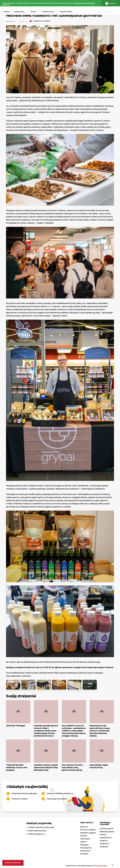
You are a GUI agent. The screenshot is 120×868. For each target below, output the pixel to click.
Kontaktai (84, 853)
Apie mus (84, 826)
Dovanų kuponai (106, 828)
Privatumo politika (88, 829)
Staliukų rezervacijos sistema (85, 838)
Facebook (109, 667)
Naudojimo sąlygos (88, 832)
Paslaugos (84, 844)
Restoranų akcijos (107, 831)
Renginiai (104, 840)
